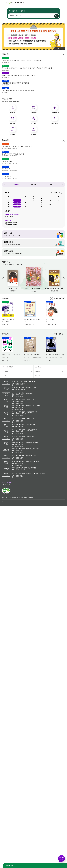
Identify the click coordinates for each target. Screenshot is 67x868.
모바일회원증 (9, 865)
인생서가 (12, 124)
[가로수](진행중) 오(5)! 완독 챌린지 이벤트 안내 (15, 83)
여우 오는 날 (13, 288)
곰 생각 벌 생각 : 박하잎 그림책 (54, 288)
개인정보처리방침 (7, 482)
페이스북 (3, 502)
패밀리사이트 (38, 376)
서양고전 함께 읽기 (7, 169)
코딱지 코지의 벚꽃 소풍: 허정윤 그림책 (34, 288)
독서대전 (33, 124)
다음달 (61, 193)
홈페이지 (23, 11)
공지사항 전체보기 (63, 54)
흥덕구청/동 (38, 371)
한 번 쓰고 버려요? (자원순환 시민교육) (13, 154)
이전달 (52, 193)
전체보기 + (63, 140)
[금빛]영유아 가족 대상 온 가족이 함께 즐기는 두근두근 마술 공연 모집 (21, 61)
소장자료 (14, 11)
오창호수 (34, 184)
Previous (56, 49)
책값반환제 (13, 134)
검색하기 (57, 16)
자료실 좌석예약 (54, 113)
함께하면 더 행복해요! (8, 161)
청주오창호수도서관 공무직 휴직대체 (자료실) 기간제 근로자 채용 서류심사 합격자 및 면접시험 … (29, 68)
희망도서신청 (55, 124)
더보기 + (64, 299)
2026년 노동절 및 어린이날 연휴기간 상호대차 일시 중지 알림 (19, 76)
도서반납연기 (33, 113)
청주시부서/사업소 (8, 367)
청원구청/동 (6, 376)
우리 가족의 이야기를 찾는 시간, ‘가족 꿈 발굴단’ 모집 (17, 147)
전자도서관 (33, 134)
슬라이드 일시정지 (63, 49)
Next (61, 49)
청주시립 (16, 184)
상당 (51, 184)
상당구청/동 (38, 367)
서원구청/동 (6, 371)
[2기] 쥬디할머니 (7, 176)
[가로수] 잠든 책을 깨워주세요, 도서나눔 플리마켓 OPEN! (18, 91)
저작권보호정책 (6, 485)
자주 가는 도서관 (61, 858)
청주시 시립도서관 (36, 3)
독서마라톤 (13, 113)
